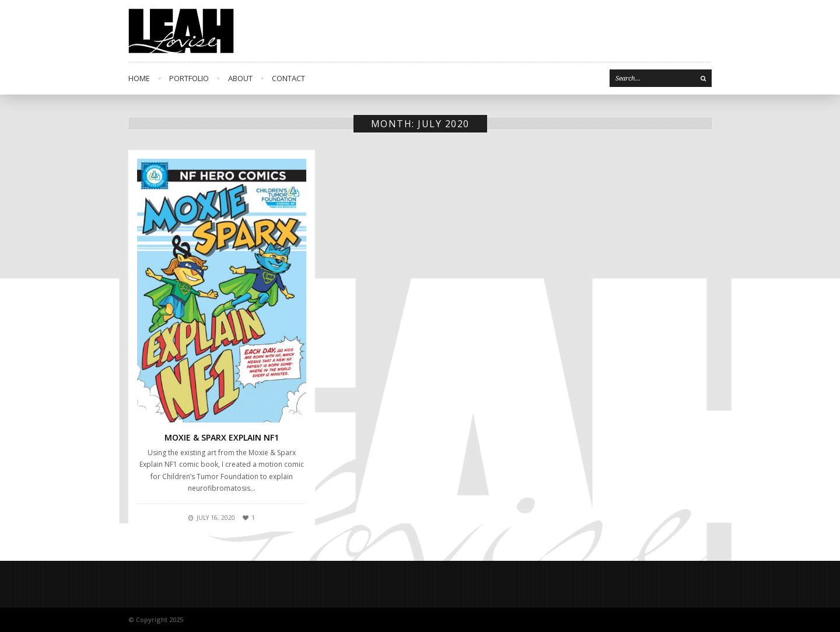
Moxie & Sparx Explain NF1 (222, 437)
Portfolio (189, 78)
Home (139, 78)
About (240, 78)
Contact (288, 78)
